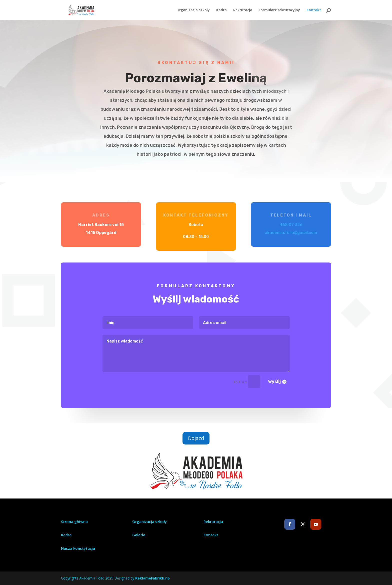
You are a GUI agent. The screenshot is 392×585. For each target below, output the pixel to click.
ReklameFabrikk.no (152, 578)
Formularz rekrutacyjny (279, 10)
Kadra (221, 10)
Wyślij (267, 377)
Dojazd (196, 438)
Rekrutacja (243, 10)
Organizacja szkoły (193, 10)
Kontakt (314, 10)
